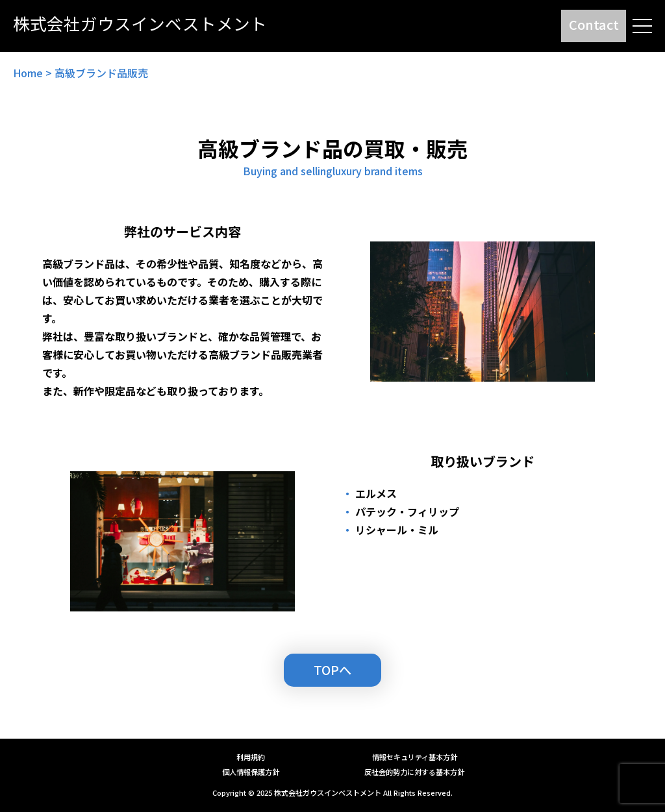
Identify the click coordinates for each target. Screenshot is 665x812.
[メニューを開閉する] (642, 26)
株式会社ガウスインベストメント (328, 793)
